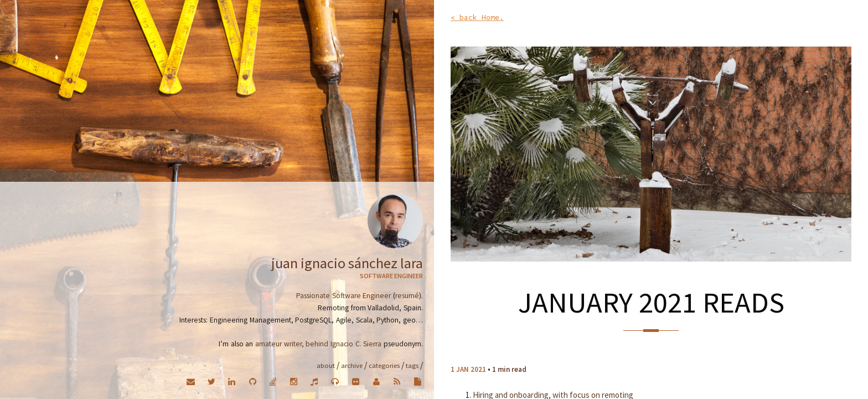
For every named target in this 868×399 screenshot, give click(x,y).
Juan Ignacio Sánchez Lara (347, 263)
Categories (384, 365)
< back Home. (477, 17)
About (326, 365)
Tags (412, 365)
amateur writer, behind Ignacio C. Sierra (318, 344)
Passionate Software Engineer (343, 296)
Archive (352, 365)
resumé (407, 296)
